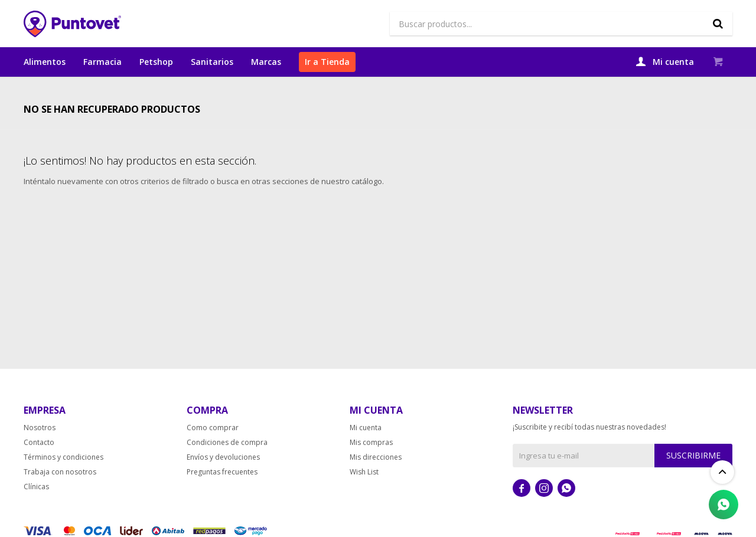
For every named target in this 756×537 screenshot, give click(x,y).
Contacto (39, 462)
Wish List (364, 491)
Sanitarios (212, 62)
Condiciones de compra (227, 462)
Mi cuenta (366, 447)
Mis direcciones (376, 477)
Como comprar (213, 447)
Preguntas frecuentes (222, 491)
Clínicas (36, 506)
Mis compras (371, 462)
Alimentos (45, 62)
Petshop (156, 62)
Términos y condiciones (63, 477)
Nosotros (40, 447)
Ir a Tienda (327, 62)
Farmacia (102, 62)
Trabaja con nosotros (60, 491)
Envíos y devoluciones (223, 477)
